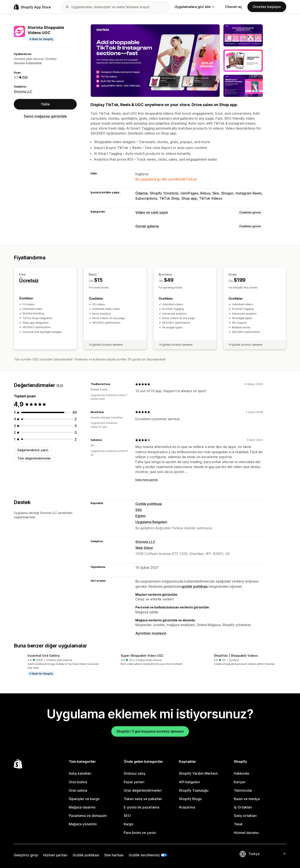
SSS (139, 510)
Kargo (129, 824)
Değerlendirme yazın (33, 450)
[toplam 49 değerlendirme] (75, 412)
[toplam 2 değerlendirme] (76, 419)
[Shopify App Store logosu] (32, 7)
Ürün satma (78, 790)
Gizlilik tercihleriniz (144, 855)
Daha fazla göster (147, 480)
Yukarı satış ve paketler (143, 799)
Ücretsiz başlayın (267, 7)
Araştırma (187, 807)
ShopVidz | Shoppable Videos (236, 656)
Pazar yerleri (134, 782)
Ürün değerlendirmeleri (143, 790)
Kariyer (240, 782)
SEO (127, 816)
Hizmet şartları (55, 855)
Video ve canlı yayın (152, 212)
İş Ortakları (243, 807)
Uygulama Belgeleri (151, 522)
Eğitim (141, 516)
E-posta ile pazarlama (141, 807)
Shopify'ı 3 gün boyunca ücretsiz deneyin (150, 731)
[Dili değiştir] (267, 854)
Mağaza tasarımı (82, 807)
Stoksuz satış (135, 773)
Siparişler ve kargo (84, 799)
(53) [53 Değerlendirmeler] (25, 77)
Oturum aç (234, 7)
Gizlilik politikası (149, 504)
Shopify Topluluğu (194, 790)
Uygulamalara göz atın (194, 7)
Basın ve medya (247, 799)
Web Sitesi (144, 548)
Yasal (238, 824)
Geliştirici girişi (26, 855)
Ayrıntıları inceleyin (151, 633)
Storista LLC (23, 92)
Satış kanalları (80, 773)
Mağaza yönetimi (83, 824)
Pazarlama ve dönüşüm (88, 816)
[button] (57, 665)
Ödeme (141, 193)
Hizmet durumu (246, 833)
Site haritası (114, 855)
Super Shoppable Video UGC (142, 656)
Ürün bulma (78, 782)
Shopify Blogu (190, 799)
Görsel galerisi (147, 226)
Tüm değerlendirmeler (34, 458)
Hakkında (241, 773)
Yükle (45, 104)
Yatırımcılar (243, 790)
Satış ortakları (245, 816)
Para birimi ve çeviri (140, 833)
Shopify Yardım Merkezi (198, 773)
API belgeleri (189, 782)
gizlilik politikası (195, 586)
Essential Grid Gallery (44, 656)
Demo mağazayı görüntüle (45, 116)
